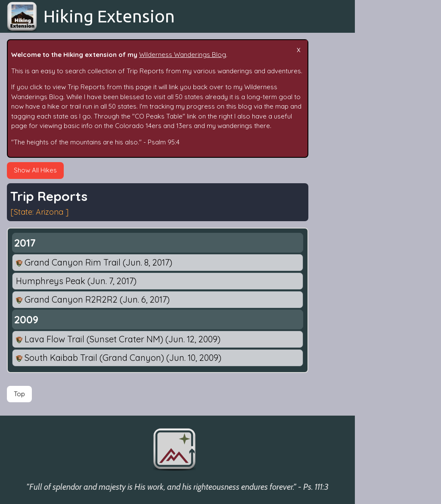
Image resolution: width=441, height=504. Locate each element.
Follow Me (377, 255)
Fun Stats (376, 238)
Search (372, 139)
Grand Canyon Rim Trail (94, 262)
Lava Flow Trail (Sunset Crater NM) (118, 339)
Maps (370, 289)
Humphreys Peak (76, 281)
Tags (369, 155)
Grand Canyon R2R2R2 (93, 299)
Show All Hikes (35, 170)
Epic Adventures (386, 122)
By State (374, 189)
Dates (371, 172)
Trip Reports (380, 105)
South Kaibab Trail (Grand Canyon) (119, 358)
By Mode (375, 205)
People (372, 222)
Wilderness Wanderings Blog (183, 55)
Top (19, 394)
